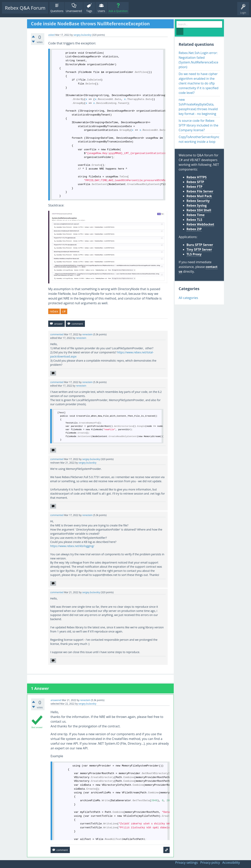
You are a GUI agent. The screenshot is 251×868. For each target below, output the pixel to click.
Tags (89, 11)
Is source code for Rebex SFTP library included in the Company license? (198, 125)
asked (51, 35)
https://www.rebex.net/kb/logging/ (72, 546)
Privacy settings (187, 863)
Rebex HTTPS (197, 177)
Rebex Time (196, 215)
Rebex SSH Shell (199, 210)
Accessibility (231, 863)
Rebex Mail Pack (199, 196)
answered (56, 700)
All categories (188, 298)
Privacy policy (210, 863)
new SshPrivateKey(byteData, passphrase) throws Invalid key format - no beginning (198, 107)
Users (101, 11)
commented (57, 334)
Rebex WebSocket (200, 224)
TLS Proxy (194, 254)
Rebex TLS (194, 220)
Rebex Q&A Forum (25, 8)
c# (64, 311)
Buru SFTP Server (200, 245)
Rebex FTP (194, 187)
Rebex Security (198, 201)
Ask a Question (118, 11)
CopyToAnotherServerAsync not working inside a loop (199, 139)
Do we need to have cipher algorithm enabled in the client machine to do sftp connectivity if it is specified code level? (199, 83)
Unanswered (74, 11)
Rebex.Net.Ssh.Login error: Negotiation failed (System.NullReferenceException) (198, 60)
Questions (57, 11)
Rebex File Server (200, 191)
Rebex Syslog (197, 205)
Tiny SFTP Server (199, 249)
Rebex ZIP (194, 229)
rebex (54, 311)
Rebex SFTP (195, 182)
